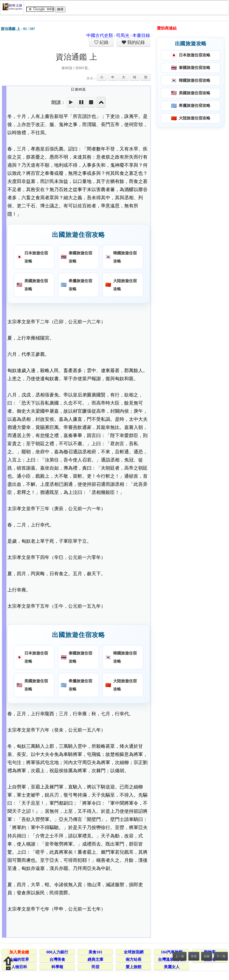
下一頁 (221, 956)
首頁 (194, 956)
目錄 (207, 956)
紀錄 (104, 42)
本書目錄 (141, 35)
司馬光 (123, 35)
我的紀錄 (136, 42)
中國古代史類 (100, 35)
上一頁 (180, 956)
